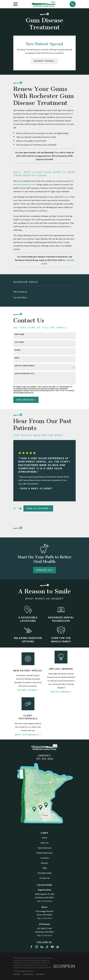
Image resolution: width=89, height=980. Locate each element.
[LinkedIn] (42, 947)
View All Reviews (38, 508)
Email (17, 358)
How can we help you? (25, 374)
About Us (45, 843)
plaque (68, 197)
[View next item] (20, 508)
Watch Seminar (61, 692)
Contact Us (44, 570)
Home (44, 838)
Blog (45, 868)
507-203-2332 (44, 759)
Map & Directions (44, 901)
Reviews (44, 863)
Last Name (19, 342)
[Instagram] (37, 947)
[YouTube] (52, 947)
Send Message (26, 400)
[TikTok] (47, 947)
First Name (19, 334)
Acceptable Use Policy (24, 393)
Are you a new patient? (25, 366)
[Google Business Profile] (58, 947)
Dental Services (45, 848)
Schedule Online (45, 873)
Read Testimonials (28, 735)
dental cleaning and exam (24, 185)
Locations (44, 858)
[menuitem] (44, 292)
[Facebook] (31, 947)
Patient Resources (44, 853)
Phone (17, 350)
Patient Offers (44, 61)
